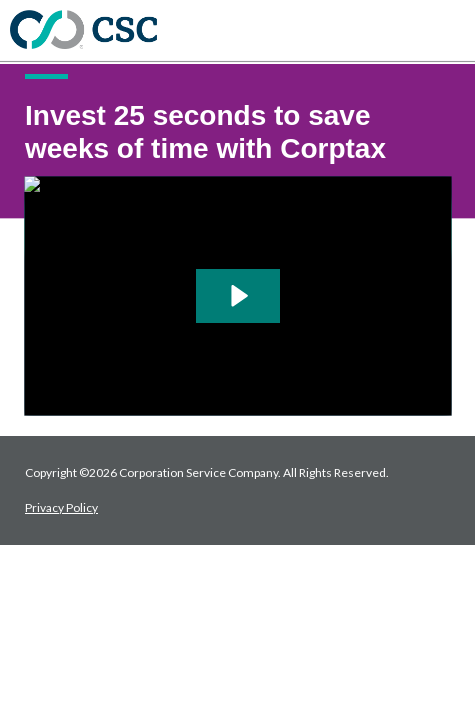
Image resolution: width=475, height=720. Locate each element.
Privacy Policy (61, 507)
